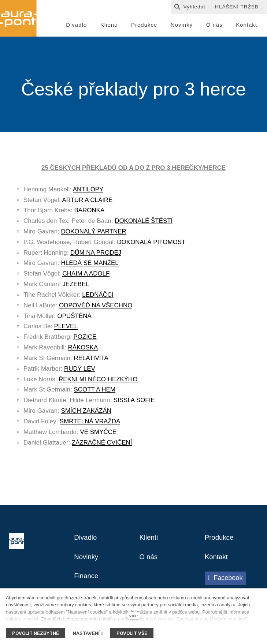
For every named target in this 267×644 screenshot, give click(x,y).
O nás (149, 559)
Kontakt (217, 559)
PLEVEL (66, 328)
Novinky (87, 559)
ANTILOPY (88, 191)
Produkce (220, 540)
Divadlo (86, 540)
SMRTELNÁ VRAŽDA (90, 423)
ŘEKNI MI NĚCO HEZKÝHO (98, 381)
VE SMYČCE (98, 434)
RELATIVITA (91, 360)
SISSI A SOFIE (134, 402)
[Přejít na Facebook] (226, 581)
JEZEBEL (76, 286)
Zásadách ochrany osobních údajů (77, 619)
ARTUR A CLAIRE (87, 201)
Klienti (149, 540)
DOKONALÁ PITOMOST (151, 244)
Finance (87, 579)
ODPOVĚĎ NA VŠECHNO (96, 307)
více (133, 616)
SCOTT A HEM (94, 391)
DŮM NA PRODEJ (96, 254)
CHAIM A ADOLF (86, 275)
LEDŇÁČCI (98, 297)
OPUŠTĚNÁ (75, 318)
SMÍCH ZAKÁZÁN (86, 413)
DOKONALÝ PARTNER (94, 233)
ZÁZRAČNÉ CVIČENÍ (102, 444)
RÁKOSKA (83, 349)
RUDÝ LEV (80, 370)
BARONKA (89, 212)
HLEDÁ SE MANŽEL (90, 265)
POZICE (85, 339)
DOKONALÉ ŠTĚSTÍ (144, 223)
